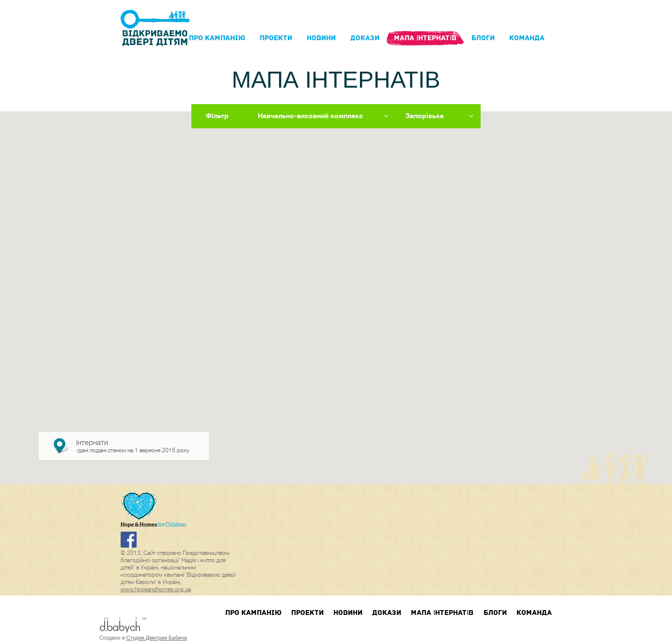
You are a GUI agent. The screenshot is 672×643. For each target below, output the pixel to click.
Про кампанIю (217, 38)
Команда (527, 38)
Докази (365, 38)
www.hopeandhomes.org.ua (156, 589)
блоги (483, 38)
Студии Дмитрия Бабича (157, 638)
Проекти (276, 38)
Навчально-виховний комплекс (310, 116)
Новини (321, 38)
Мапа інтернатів (425, 38)
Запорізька (425, 116)
